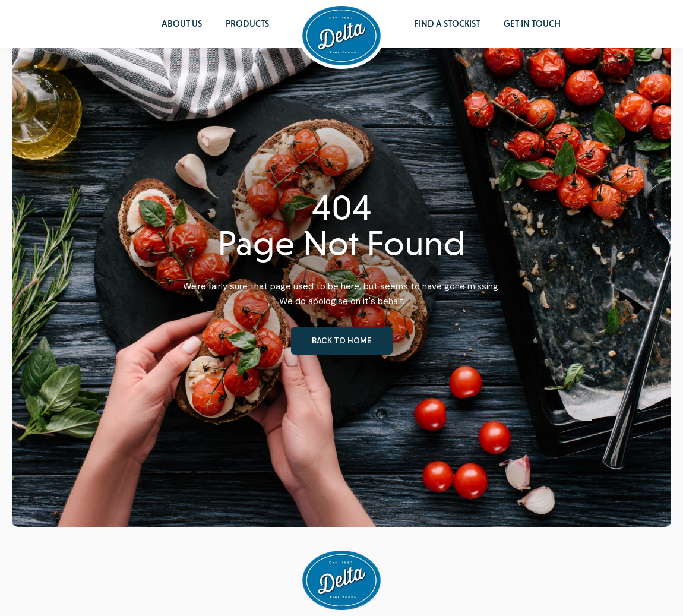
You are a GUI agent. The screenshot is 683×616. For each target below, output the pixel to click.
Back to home (342, 341)
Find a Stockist (447, 24)
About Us (182, 24)
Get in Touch (532, 24)
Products (247, 24)
